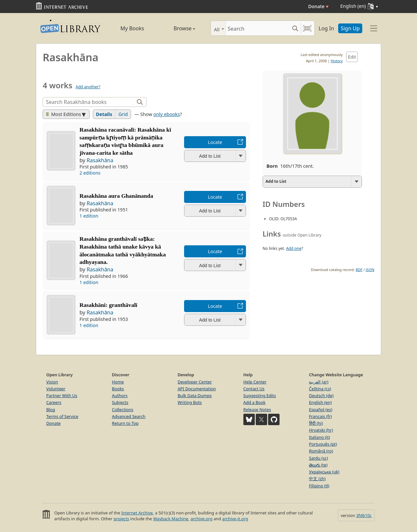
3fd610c (364, 515)
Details (104, 114)
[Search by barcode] (307, 28)
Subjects (120, 402)
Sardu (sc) (318, 458)
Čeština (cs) (320, 389)
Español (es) (321, 410)
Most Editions (64, 114)
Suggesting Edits (260, 395)
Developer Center (195, 382)
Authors (120, 395)
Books (118, 389)
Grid (123, 114)
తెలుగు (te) (318, 465)
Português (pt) (323, 444)
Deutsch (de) (321, 395)
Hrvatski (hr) (321, 430)
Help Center (255, 382)
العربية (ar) (318, 382)
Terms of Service (62, 416)
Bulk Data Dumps (195, 395)
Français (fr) (320, 416)
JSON (370, 270)
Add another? (88, 87)
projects (121, 519)
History (337, 61)
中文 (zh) (317, 479)
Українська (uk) (324, 472)
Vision (52, 382)
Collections (123, 410)
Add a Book (254, 402)
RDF (359, 270)
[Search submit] (295, 28)
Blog (51, 410)
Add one (294, 248)
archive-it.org (235, 519)
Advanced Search (129, 416)
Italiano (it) (319, 437)
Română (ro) (321, 451)
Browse (177, 28)
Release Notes (257, 410)
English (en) (320, 402)
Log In (326, 28)
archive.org (201, 519)
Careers (54, 402)
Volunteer (56, 389)
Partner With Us (62, 395)
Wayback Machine (171, 519)
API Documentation (197, 389)
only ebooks (167, 114)
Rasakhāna (100, 160)
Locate (215, 142)
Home (118, 382)
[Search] (258, 28)
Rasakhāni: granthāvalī (108, 305)
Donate (318, 6)
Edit (352, 57)
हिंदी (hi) (316, 423)
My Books (132, 28)
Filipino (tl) (319, 486)
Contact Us (254, 389)
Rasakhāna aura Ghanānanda (116, 196)
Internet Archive (137, 513)
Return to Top (125, 423)
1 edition (89, 216)
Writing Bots (190, 402)
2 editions (90, 173)
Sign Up (350, 28)
